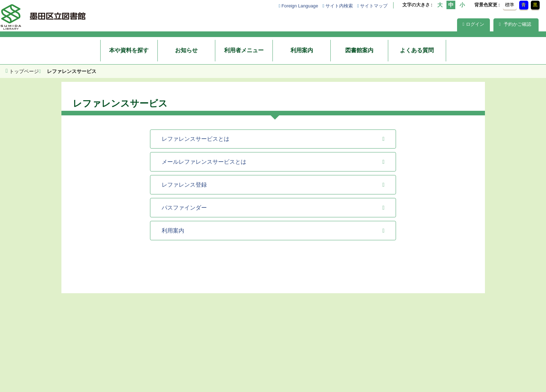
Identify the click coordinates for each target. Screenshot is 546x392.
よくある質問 (417, 50)
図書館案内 (359, 50)
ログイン (474, 24)
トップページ (24, 71)
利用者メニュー (244, 50)
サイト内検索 (339, 6)
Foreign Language (300, 6)
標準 (510, 5)
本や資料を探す (129, 50)
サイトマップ (374, 6)
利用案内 (302, 50)
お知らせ (186, 50)
